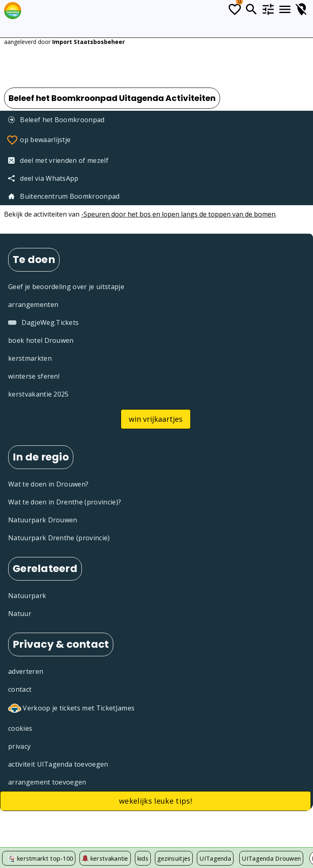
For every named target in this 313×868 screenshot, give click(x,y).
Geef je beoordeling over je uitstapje (66, 287)
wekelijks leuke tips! (155, 801)
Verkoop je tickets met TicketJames (71, 709)
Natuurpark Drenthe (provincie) (59, 538)
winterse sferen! (34, 376)
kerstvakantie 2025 (39, 394)
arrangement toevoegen (47, 782)
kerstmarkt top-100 (45, 858)
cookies (20, 728)
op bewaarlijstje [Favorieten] (38, 140)
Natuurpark (27, 596)
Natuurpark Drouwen (43, 520)
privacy (19, 746)
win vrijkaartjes (156, 419)
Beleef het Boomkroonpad (56, 120)
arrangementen (33, 305)
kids (143, 858)
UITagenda (215, 858)
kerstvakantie (105, 858)
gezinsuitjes (174, 858)
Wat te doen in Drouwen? (48, 484)
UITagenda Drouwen (271, 858)
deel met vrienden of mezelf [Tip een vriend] (58, 160)
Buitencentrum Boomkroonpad (64, 196)
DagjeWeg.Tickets (43, 322)
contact (20, 689)
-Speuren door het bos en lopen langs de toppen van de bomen (178, 214)
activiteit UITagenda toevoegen (58, 764)
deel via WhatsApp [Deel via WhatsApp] (43, 178)
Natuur (20, 614)
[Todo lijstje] (235, 9)
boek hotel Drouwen (41, 340)
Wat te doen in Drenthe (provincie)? (65, 502)
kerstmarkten (30, 358)
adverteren (26, 671)
